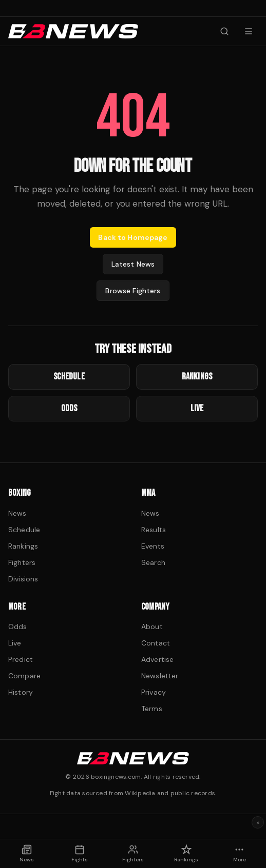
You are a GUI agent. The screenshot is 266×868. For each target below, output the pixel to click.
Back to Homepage (133, 237)
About (152, 627)
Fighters (22, 562)
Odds (18, 627)
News (17, 513)
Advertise (157, 659)
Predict (21, 659)
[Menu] (249, 31)
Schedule (24, 530)
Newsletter (160, 676)
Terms (152, 709)
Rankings (23, 546)
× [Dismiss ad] (258, 822)
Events (153, 546)
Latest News (133, 264)
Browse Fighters (133, 291)
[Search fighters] (224, 31)
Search (153, 562)
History (21, 692)
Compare (24, 676)
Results (154, 530)
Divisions (23, 579)
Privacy (154, 692)
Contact (156, 643)
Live (15, 643)
